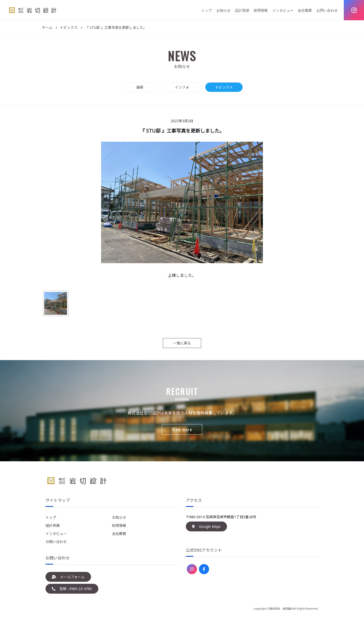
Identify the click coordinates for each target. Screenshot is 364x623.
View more (182, 429)
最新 (140, 87)
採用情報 (261, 10)
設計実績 (242, 10)
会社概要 (305, 10)
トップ (207, 10)
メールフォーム (68, 577)
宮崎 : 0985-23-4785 (72, 589)
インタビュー (283, 10)
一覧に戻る (182, 343)
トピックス (224, 87)
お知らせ (223, 10)
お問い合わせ (327, 10)
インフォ (182, 87)
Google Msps (206, 526)
